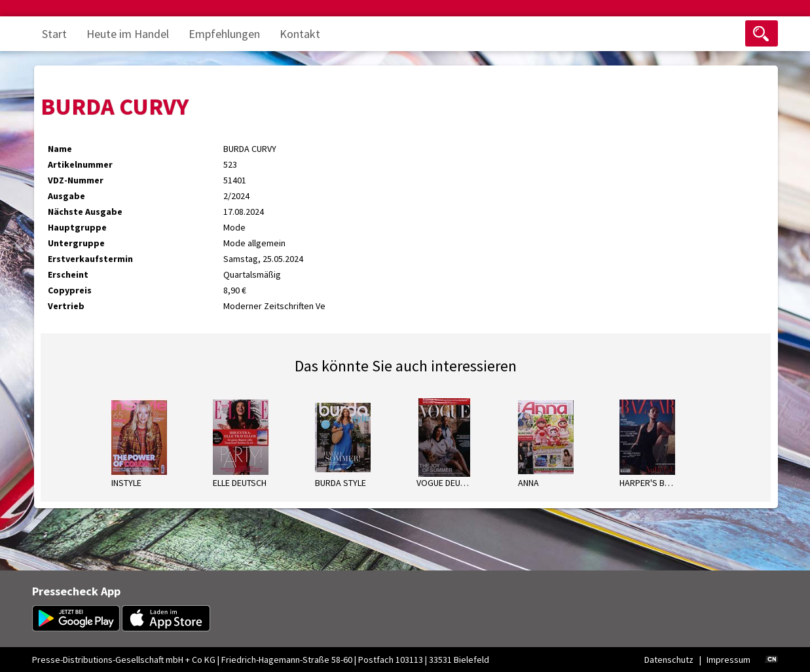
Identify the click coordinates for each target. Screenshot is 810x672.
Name (60, 149)
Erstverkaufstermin (90, 259)
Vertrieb (66, 306)
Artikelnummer (80, 164)
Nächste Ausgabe (85, 212)
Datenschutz (669, 660)
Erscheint (68, 274)
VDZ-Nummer (76, 180)
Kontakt (300, 34)
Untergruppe (76, 243)
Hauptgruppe (77, 227)
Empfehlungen (224, 34)
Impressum (728, 660)
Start (54, 34)
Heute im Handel (128, 34)
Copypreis (70, 290)
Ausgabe (66, 196)
